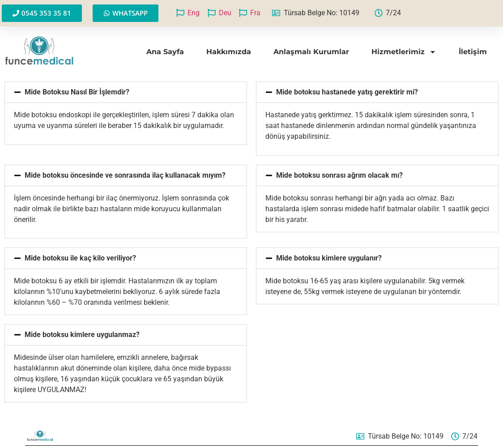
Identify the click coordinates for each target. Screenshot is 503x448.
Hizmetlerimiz (404, 52)
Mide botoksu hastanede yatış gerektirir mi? (347, 92)
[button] (126, 92)
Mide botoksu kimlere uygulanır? (329, 258)
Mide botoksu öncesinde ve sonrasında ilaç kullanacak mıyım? (125, 175)
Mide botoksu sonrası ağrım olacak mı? (339, 175)
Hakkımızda (229, 52)
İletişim (473, 52)
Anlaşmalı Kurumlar (311, 52)
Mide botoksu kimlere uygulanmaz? (82, 335)
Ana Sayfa (165, 52)
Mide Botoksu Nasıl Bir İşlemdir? (77, 92)
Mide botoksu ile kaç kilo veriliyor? (80, 258)
